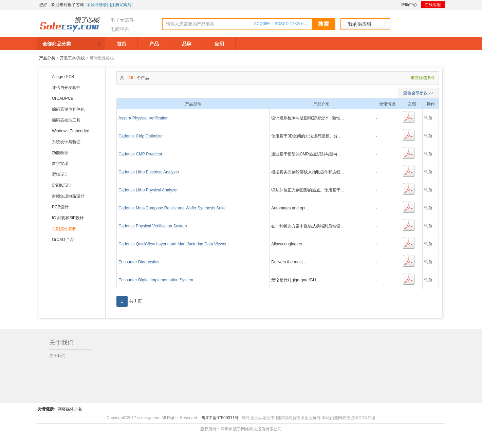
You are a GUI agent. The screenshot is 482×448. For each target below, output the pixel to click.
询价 (428, 118)
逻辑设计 (60, 174)
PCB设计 (60, 207)
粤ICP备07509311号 (220, 418)
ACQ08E (262, 24)
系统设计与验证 (66, 142)
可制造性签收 (64, 229)
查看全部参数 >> (418, 93)
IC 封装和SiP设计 (68, 218)
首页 (122, 44)
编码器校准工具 (66, 120)
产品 (154, 44)
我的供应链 (360, 24)
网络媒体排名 (70, 409)
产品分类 (47, 58)
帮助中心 (409, 5)
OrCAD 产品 (63, 240)
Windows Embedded (71, 131)
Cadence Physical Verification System (153, 226)
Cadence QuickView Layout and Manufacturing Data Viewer (172, 244)
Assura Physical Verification (143, 118)
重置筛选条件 (423, 78)
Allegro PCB (63, 77)
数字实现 (60, 164)
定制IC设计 (62, 185)
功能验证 (60, 153)
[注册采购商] (121, 5)
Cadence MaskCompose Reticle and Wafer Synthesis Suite (172, 208)
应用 (219, 44)
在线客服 (433, 5)
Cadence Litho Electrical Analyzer (149, 172)
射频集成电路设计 (68, 196)
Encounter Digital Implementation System (156, 280)
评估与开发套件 (66, 88)
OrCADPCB (63, 98)
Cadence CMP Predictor (140, 154)
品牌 (187, 44)
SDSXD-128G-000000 (295, 24)
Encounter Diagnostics (139, 262)
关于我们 (57, 356)
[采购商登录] (97, 5)
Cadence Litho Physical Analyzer (148, 190)
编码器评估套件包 (68, 109)
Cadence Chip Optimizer (141, 136)
